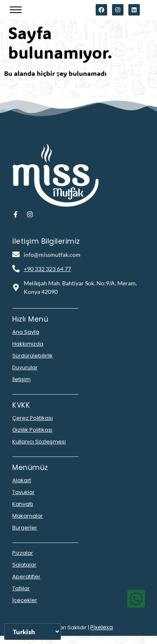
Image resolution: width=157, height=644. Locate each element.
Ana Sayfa (26, 332)
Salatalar (24, 565)
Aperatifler (26, 577)
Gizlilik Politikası (32, 430)
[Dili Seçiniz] (33, 632)
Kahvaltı (23, 504)
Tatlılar (21, 588)
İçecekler (25, 600)
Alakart (22, 480)
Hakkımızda (28, 344)
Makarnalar (28, 516)
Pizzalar (23, 553)
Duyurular (25, 367)
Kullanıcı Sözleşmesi (39, 442)
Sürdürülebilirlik (33, 356)
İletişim (21, 379)
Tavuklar (24, 492)
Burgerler (25, 528)
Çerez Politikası (33, 418)
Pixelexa (102, 627)
